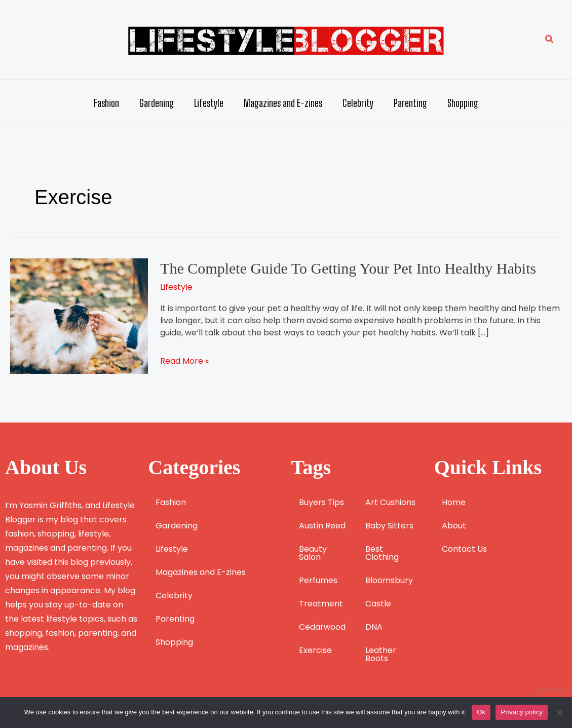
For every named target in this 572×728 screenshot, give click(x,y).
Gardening (157, 103)
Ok (481, 712)
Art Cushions (390, 502)
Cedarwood (322, 627)
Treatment (321, 604)
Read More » (184, 361)
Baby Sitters (389, 526)
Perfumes (318, 580)
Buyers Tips (321, 502)
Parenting (410, 103)
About (454, 526)
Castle (378, 604)
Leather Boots (381, 654)
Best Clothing (382, 553)
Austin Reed (322, 526)
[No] (559, 712)
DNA (374, 627)
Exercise (315, 650)
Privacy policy (522, 712)
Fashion (106, 103)
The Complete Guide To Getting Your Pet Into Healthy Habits (348, 268)
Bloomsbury (389, 580)
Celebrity (358, 103)
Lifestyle (209, 103)
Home (454, 502)
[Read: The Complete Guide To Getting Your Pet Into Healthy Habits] (79, 315)
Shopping (463, 103)
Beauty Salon (313, 553)
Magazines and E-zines (283, 103)
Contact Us (464, 549)
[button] (550, 40)
